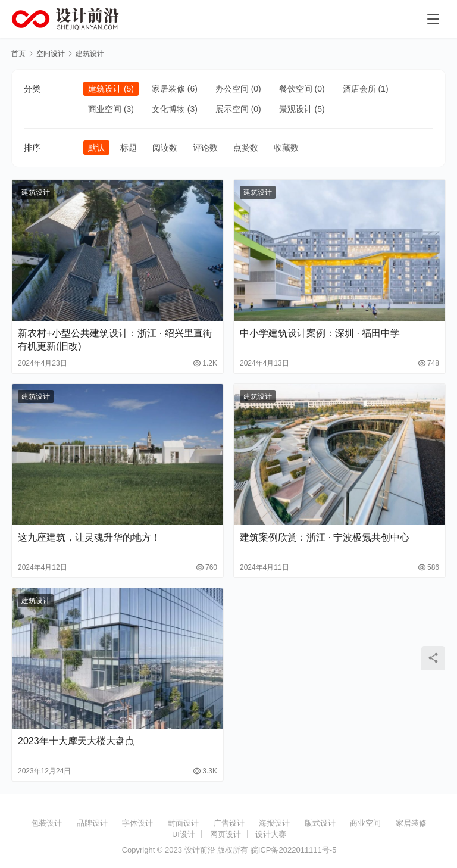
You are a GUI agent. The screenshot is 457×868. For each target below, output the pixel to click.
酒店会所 (359, 89)
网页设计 (226, 834)
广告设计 (229, 823)
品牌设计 (92, 823)
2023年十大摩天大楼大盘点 (76, 741)
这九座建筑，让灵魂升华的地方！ (89, 537)
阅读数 (165, 148)
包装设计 (46, 823)
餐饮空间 (296, 89)
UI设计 (184, 834)
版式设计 (320, 823)
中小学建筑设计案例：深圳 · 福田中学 (320, 333)
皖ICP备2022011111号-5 (294, 850)
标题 (129, 148)
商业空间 (105, 109)
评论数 (205, 148)
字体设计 (137, 823)
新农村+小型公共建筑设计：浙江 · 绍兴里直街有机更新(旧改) (115, 340)
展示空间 (232, 109)
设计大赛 (271, 834)
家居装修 (168, 89)
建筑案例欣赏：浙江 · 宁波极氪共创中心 (325, 537)
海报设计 (274, 823)
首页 (18, 54)
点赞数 (246, 148)
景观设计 (296, 109)
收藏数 (286, 148)
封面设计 (183, 823)
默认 (96, 148)
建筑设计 (105, 89)
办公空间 (232, 89)
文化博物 (168, 109)
